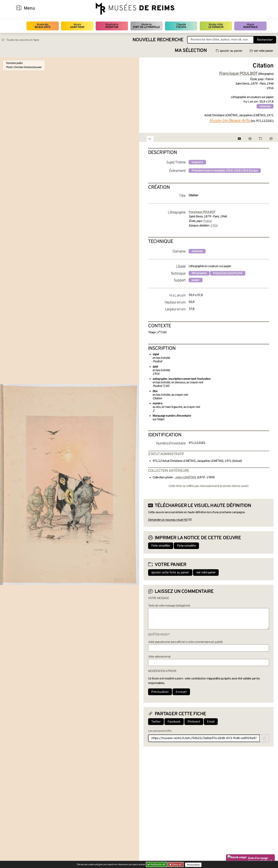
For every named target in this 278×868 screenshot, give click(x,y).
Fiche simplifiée (161, 546)
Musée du (147, 26)
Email (211, 722)
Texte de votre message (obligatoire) (169, 606)
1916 (214, 226)
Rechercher (265, 40)
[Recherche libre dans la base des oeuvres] (220, 40)
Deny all (177, 864)
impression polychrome (228, 273)
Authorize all (156, 864)
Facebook (174, 722)
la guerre (197, 162)
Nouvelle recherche (158, 40)
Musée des (43, 26)
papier (196, 280)
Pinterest (194, 722)
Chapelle (181, 26)
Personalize (194, 865)
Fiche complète (186, 546)
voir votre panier (261, 51)
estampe (265, 106)
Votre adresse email (159, 657)
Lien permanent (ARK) (160, 731)
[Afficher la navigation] (19, 8)
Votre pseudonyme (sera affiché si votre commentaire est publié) (185, 642)
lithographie (199, 273)
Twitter (156, 722)
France (208, 221)
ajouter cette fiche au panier (170, 573)
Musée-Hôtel (216, 26)
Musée (77, 26)
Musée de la (112, 26)
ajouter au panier (229, 51)
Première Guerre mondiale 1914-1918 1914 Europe (225, 171)
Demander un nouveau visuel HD (168, 520)
